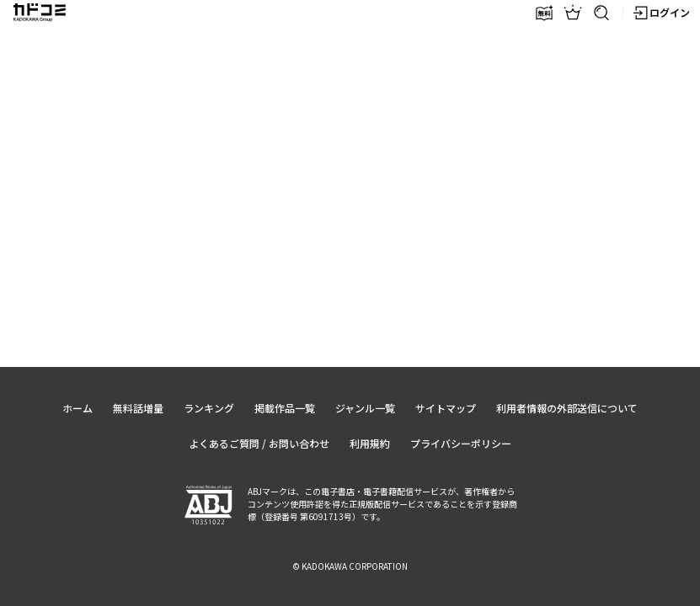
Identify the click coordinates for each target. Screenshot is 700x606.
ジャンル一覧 (365, 408)
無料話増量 (138, 408)
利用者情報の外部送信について (567, 408)
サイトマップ (446, 408)
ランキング (209, 408)
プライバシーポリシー (461, 443)
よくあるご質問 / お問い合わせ (259, 443)
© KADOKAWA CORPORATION (350, 566)
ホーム (77, 408)
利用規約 (370, 443)
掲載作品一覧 (285, 408)
